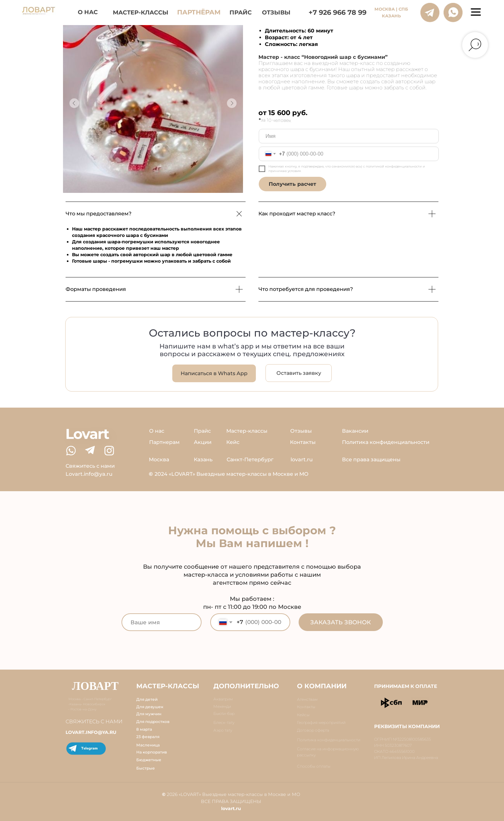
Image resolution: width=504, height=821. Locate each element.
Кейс (233, 442)
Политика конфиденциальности (386, 442)
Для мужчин (149, 714)
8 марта (144, 729)
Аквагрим (223, 699)
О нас (157, 431)
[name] (349, 136)
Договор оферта (313, 730)
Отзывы (301, 431)
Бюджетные (149, 760)
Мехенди (222, 706)
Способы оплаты (314, 766)
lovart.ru (302, 460)
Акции (203, 442)
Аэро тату (223, 730)
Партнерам (164, 442)
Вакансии (355, 431)
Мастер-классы (247, 431)
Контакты (303, 442)
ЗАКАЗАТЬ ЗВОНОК (341, 622)
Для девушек (150, 707)
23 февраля (148, 737)
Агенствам (307, 699)
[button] (299, 373)
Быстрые (146, 768)
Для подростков (153, 722)
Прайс (202, 431)
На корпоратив (152, 752)
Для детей (147, 699)
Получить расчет (292, 184)
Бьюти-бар (224, 713)
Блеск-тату (224, 722)
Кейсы (303, 715)
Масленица (148, 745)
